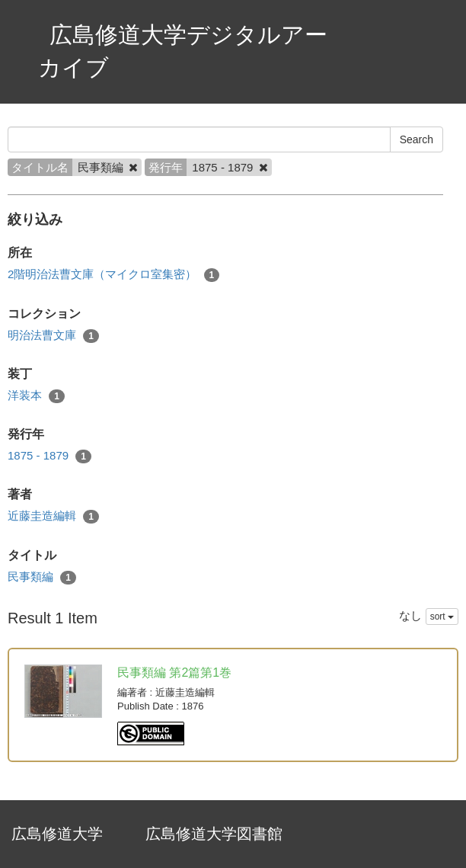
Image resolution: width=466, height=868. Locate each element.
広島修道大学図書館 (214, 834)
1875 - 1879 (49, 456)
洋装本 (36, 396)
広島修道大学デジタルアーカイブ (183, 51)
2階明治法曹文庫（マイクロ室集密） (113, 275)
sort (442, 617)
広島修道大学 (57, 834)
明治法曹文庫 (53, 336)
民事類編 (42, 577)
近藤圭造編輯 (53, 516)
